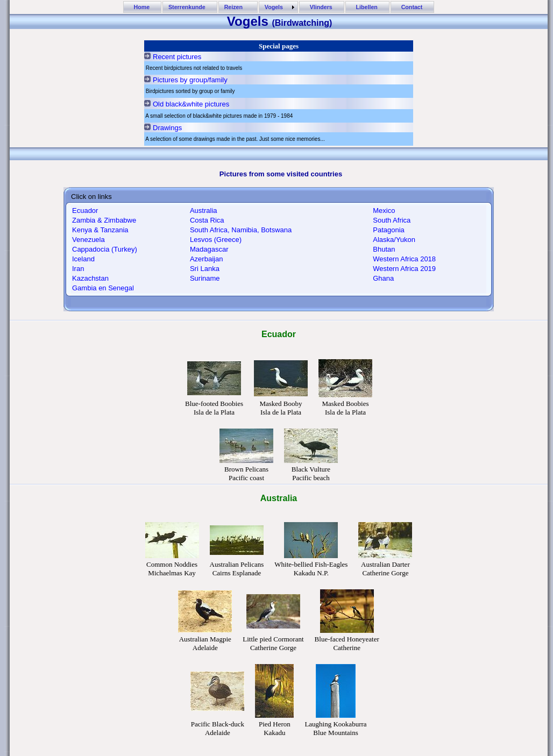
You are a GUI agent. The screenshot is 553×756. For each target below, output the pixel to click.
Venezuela (88, 240)
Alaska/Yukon (394, 240)
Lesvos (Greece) (216, 240)
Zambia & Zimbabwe (104, 220)
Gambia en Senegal (103, 288)
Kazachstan (90, 278)
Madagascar (209, 249)
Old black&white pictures (191, 104)
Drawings (167, 128)
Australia (204, 211)
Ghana (383, 278)
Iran (78, 269)
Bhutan (384, 249)
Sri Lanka (205, 269)
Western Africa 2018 (404, 259)
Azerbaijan (206, 259)
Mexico (384, 211)
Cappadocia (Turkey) (105, 249)
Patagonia (389, 230)
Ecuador (85, 211)
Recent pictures (177, 57)
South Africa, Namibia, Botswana (241, 230)
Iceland (83, 259)
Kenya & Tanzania (100, 230)
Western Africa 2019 (404, 269)
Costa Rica (207, 220)
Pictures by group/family (190, 80)
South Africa (392, 220)
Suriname (205, 278)
